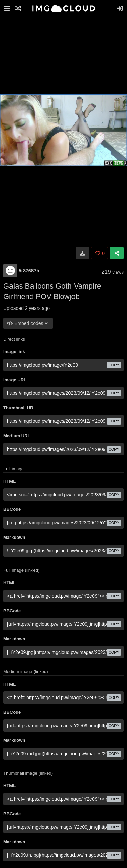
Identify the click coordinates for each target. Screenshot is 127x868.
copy (114, 365)
